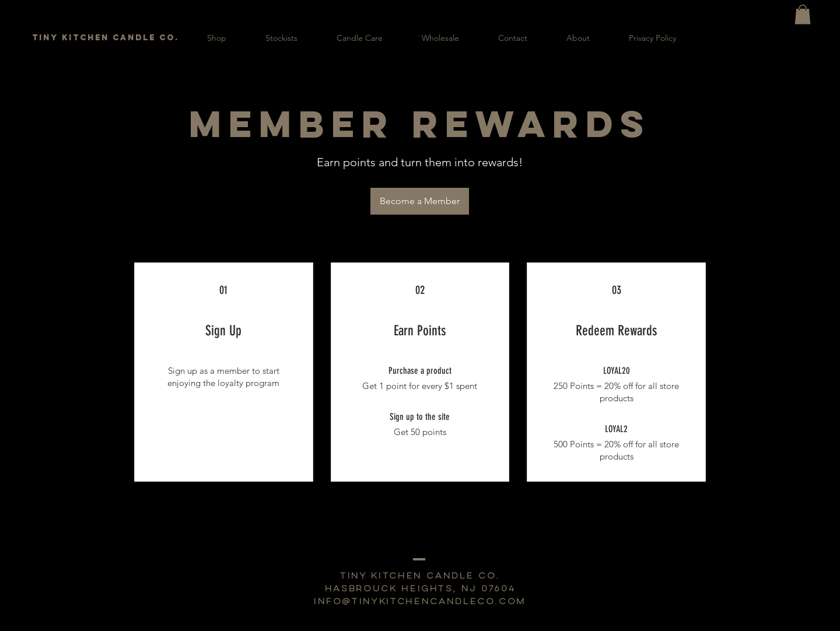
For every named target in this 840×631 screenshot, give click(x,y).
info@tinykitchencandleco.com (420, 602)
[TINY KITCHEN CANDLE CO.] (106, 38)
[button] (803, 14)
